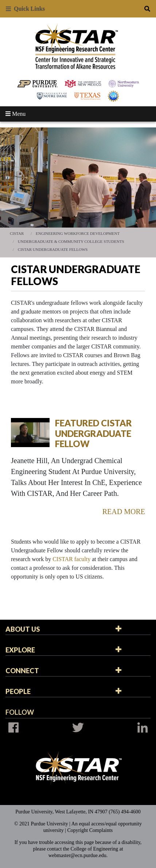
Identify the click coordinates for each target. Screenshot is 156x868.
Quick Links (25, 9)
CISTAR (17, 233)
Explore (20, 650)
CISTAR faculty (71, 559)
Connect (22, 671)
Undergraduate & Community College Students (71, 241)
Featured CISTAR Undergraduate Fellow (93, 433)
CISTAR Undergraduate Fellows (53, 249)
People (18, 691)
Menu (15, 114)
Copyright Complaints (90, 830)
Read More (124, 512)
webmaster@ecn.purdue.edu (77, 855)
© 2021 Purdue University (41, 824)
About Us (23, 629)
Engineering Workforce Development (78, 233)
